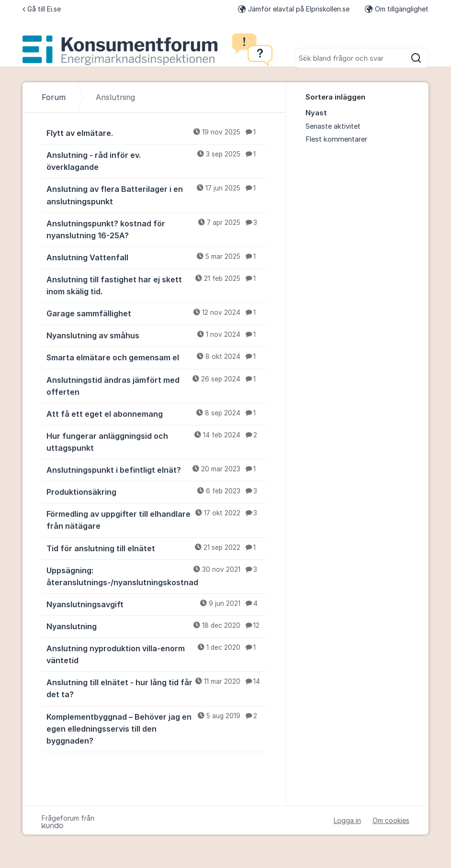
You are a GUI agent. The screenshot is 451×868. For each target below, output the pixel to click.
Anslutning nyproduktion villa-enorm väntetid (157, 654)
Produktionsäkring (157, 491)
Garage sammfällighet (157, 313)
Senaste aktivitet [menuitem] (333, 126)
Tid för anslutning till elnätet (157, 548)
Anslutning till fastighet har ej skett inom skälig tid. (157, 285)
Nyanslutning (157, 626)
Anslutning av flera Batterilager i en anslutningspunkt (157, 195)
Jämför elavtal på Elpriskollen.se (294, 9)
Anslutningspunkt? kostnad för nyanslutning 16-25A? (157, 229)
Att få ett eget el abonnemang (157, 413)
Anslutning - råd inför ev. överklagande (157, 161)
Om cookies (391, 820)
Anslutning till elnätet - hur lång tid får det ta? (157, 688)
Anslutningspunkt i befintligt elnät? (157, 469)
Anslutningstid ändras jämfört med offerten (157, 385)
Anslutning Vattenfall (157, 257)
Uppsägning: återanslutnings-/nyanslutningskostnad (157, 576)
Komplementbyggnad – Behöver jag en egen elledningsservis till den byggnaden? (157, 728)
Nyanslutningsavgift (157, 604)
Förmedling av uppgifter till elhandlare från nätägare (157, 519)
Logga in (347, 820)
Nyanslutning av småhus (157, 335)
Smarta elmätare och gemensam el (157, 357)
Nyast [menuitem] (316, 113)
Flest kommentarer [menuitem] (336, 139)
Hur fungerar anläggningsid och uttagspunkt (157, 441)
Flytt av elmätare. (157, 133)
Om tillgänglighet (397, 9)
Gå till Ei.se (42, 9)
